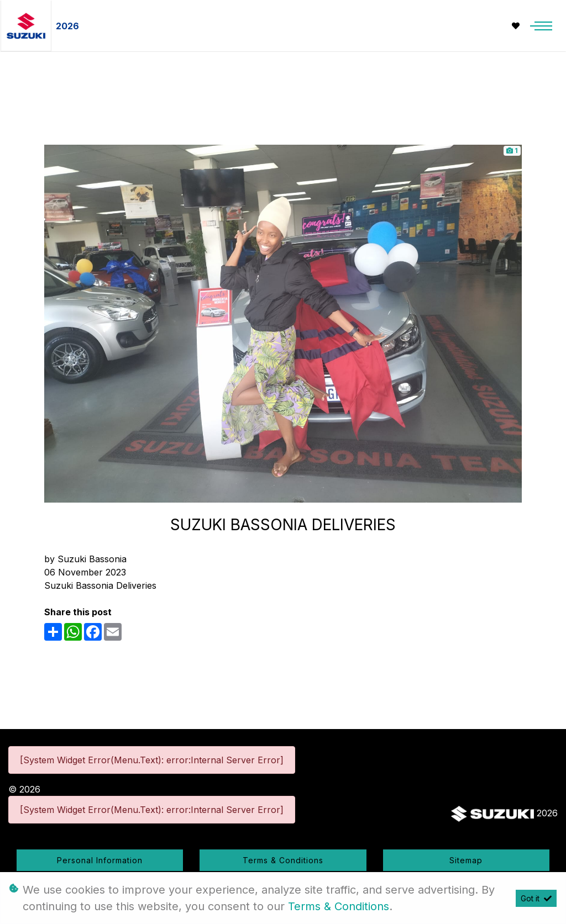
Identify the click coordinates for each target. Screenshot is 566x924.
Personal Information (100, 860)
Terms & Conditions (283, 860)
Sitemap (466, 860)
